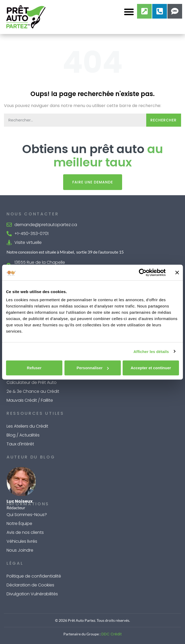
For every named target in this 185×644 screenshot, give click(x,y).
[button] (129, 12)
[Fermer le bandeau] (177, 272)
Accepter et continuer (151, 368)
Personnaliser (93, 368)
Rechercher (164, 120)
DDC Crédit (112, 634)
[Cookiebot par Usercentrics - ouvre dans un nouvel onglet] (143, 272)
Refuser (34, 368)
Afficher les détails (151, 351)
